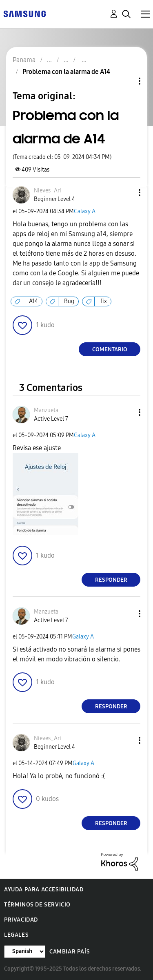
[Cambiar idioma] (25, 952)
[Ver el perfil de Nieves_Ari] (48, 191)
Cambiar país (70, 952)
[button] (126, 193)
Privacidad (21, 920)
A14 (33, 301)
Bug (69, 301)
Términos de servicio (37, 905)
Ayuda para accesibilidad (44, 890)
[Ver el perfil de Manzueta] (46, 410)
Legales (16, 935)
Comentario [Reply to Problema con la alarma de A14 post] (110, 349)
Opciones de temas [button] (126, 81)
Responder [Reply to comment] (111, 580)
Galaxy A (85, 211)
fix (104, 301)
